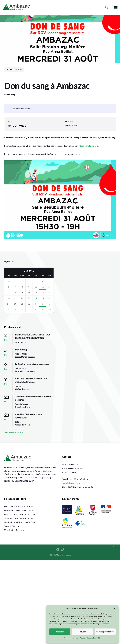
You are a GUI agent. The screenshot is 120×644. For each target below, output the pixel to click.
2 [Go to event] (43, 304)
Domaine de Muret (23, 407)
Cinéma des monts (23, 389)
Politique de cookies (71, 638)
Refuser (82, 632)
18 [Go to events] (43, 293)
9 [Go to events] (43, 309)
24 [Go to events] (36, 298)
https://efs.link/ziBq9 (89, 146)
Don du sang (9, 95)
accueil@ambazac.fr (71, 483)
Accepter (60, 632)
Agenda (19, 69)
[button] (114, 609)
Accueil (10, 69)
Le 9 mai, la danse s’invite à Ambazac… (33, 364)
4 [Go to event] (43, 281)
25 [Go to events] (43, 298)
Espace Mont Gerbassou (25, 357)
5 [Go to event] (15, 309)
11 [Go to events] (43, 287)
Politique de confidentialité (90, 638)
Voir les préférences (105, 632)
